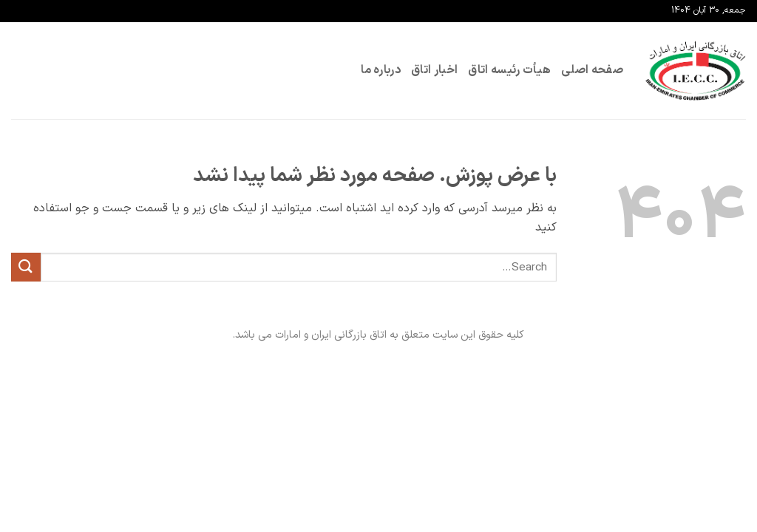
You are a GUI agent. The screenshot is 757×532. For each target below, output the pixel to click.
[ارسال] (26, 267)
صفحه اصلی (592, 70)
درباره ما (381, 70)
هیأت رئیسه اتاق (509, 70)
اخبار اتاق (434, 70)
